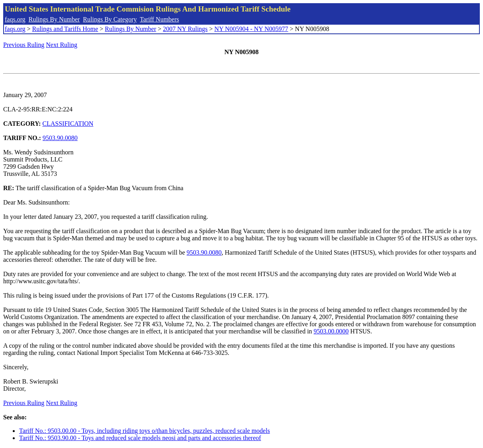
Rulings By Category (110, 19)
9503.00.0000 (331, 331)
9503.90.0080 (60, 138)
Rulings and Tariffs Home (65, 29)
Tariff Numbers (159, 19)
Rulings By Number (54, 19)
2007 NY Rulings (185, 29)
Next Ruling (62, 45)
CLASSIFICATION (68, 124)
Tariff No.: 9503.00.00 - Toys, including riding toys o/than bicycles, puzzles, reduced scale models (144, 431)
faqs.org (15, 19)
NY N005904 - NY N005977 (251, 29)
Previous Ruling (24, 45)
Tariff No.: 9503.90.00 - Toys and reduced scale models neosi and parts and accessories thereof (140, 438)
